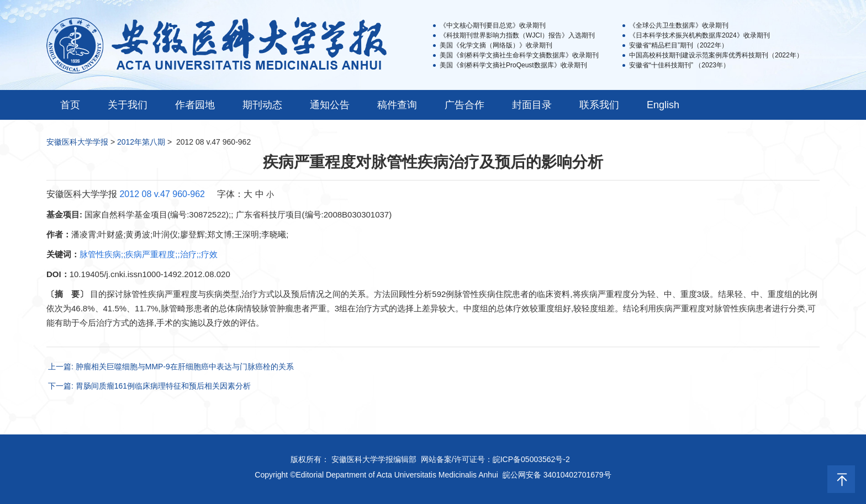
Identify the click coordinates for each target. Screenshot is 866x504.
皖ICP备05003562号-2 (531, 459)
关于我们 (128, 105)
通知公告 (330, 105)
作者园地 (195, 105)
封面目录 (532, 105)
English (663, 105)
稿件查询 (397, 105)
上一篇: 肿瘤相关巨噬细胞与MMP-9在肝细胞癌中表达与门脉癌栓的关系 (171, 367)
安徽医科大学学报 (77, 142)
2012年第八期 (141, 142)
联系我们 (599, 105)
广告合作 (464, 105)
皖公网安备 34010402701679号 (557, 475)
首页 (70, 105)
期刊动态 (262, 105)
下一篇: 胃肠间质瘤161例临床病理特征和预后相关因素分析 (149, 386)
